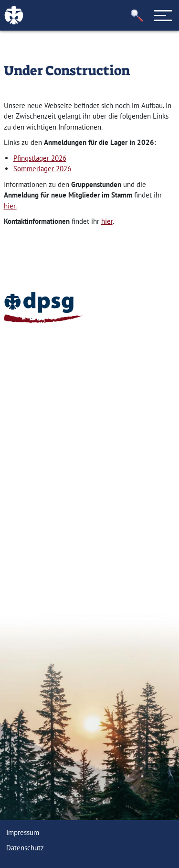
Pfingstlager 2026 (40, 158)
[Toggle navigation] (163, 15)
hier (107, 221)
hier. (10, 206)
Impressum (23, 832)
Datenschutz (25, 848)
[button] (137, 16)
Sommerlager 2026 (42, 169)
